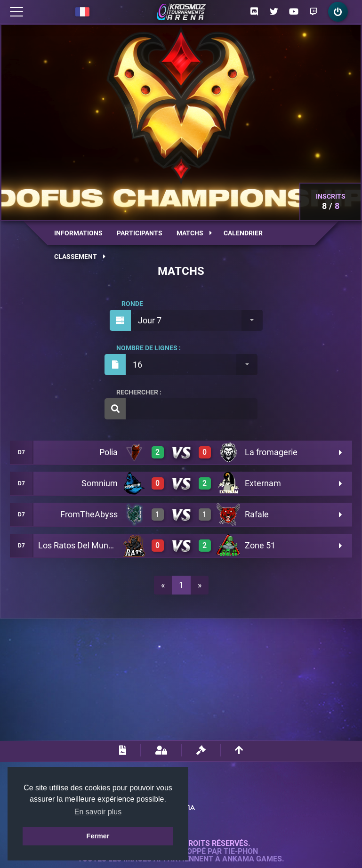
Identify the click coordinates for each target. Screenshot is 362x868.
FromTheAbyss (89, 514)
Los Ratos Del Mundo (78, 545)
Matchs (194, 233)
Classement (80, 257)
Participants (140, 233)
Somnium (100, 483)
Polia (109, 452)
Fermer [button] (98, 836)
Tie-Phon (241, 852)
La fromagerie (271, 452)
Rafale (257, 514)
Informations (78, 233)
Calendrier (243, 233)
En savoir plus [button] (98, 812)
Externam (263, 483)
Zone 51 (260, 545)
